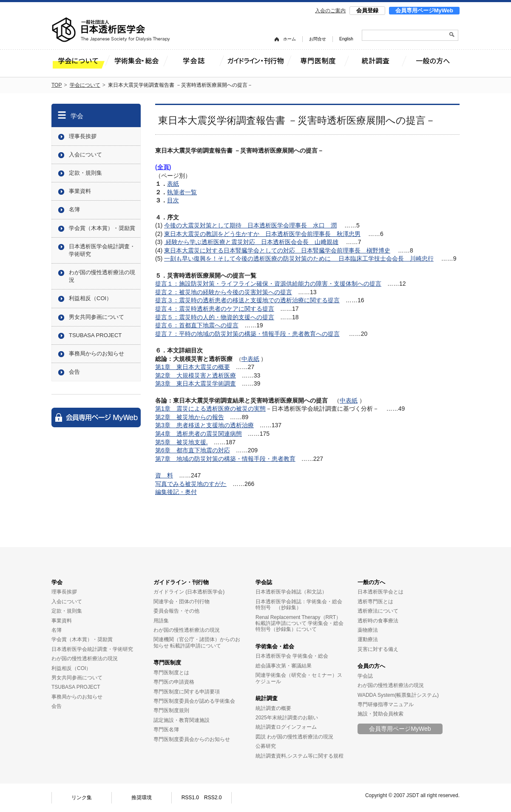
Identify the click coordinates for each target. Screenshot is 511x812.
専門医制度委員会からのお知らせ (192, 739)
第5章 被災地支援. (182, 442)
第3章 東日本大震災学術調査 (196, 383)
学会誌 (264, 582)
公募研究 (266, 746)
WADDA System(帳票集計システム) (398, 695)
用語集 (161, 621)
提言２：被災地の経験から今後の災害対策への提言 (224, 292)
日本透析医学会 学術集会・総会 (292, 656)
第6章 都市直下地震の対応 (193, 450)
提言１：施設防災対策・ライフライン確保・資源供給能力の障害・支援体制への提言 (268, 284)
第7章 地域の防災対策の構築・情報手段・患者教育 (225, 459)
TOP (57, 85)
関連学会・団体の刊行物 (182, 602)
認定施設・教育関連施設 (182, 720)
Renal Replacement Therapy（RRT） (298, 617)
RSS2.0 (213, 798)
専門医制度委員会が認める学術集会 (194, 701)
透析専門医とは (375, 602)
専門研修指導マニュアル (386, 704)
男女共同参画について (97, 317)
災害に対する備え (378, 649)
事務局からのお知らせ (97, 353)
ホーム (290, 39)
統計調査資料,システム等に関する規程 (300, 756)
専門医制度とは (171, 673)
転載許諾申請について (196, 646)
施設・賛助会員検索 (380, 714)
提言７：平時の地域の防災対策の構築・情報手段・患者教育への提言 (247, 334)
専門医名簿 (166, 730)
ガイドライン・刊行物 (181, 582)
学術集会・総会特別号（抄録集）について (300, 626)
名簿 (74, 209)
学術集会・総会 (275, 646)
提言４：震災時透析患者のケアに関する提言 (215, 309)
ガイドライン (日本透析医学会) (189, 592)
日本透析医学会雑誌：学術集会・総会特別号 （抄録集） (299, 605)
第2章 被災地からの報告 (190, 417)
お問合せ (318, 39)
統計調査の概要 (273, 708)
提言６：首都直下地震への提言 (197, 325)
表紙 (173, 184)
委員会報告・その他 (176, 611)
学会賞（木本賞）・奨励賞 (102, 228)
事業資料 (80, 191)
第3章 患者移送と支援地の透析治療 (204, 425)
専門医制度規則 (171, 710)
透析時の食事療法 (378, 621)
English (346, 39)
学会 (77, 116)
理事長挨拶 (83, 136)
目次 (173, 200)
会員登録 (367, 10)
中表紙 (250, 359)
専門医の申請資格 (174, 682)
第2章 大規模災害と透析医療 (196, 375)
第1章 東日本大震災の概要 (193, 367)
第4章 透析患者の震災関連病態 (199, 434)
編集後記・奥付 (176, 492)
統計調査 (267, 698)
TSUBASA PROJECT (95, 335)
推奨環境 (142, 798)
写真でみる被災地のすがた (191, 484)
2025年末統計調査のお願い (287, 718)
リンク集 (82, 798)
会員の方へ (371, 666)
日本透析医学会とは (380, 592)
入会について (85, 155)
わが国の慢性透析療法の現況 (102, 276)
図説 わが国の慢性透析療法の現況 (294, 737)
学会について (85, 85)
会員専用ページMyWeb (424, 10)
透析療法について (378, 611)
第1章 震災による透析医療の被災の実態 (210, 409)
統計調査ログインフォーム (286, 727)
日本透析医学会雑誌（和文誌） (291, 592)
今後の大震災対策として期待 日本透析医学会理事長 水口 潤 (250, 225)
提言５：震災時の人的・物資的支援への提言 (215, 317)
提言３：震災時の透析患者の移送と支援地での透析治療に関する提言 (247, 300)
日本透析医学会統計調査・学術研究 (102, 250)
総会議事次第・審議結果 (284, 666)
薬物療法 (368, 630)
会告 (74, 372)
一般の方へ (371, 582)
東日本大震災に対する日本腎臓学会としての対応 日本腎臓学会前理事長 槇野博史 (277, 250)
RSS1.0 (190, 798)
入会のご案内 (330, 11)
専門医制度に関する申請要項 (187, 692)
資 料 (164, 475)
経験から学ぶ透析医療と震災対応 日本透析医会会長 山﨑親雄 (251, 242)
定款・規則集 (85, 173)
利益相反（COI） (90, 298)
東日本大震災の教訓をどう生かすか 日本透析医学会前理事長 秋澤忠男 (262, 234)
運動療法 (368, 639)
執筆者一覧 (182, 192)
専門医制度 (167, 663)
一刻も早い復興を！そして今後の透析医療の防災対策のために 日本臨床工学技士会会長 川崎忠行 (299, 258)
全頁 (163, 167)
